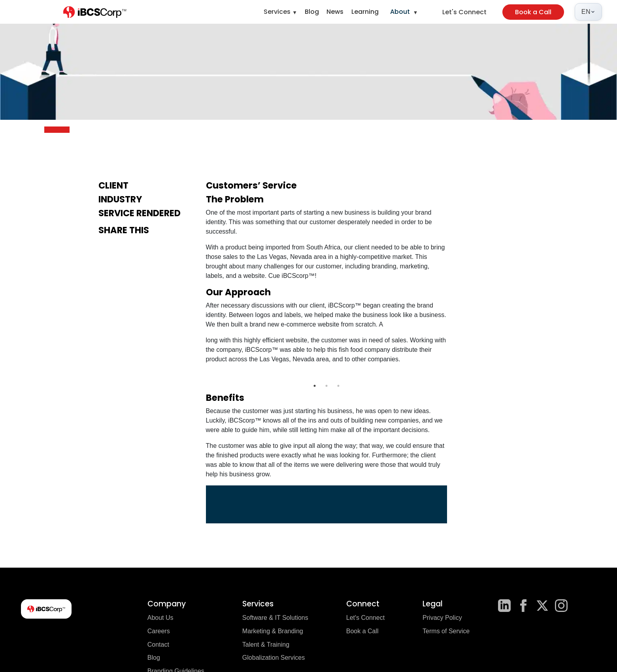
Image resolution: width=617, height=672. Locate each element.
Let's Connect (464, 12)
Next (453, 375)
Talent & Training (266, 645)
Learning (365, 12)
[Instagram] (561, 606)
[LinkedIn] (504, 606)
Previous (200, 375)
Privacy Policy (442, 618)
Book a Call (533, 12)
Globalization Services (274, 658)
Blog (312, 12)
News (335, 12)
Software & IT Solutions (275, 618)
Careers (159, 631)
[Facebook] (523, 606)
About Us (160, 618)
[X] (542, 606)
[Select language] (588, 12)
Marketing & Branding (273, 631)
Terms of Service (446, 631)
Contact (158, 645)
